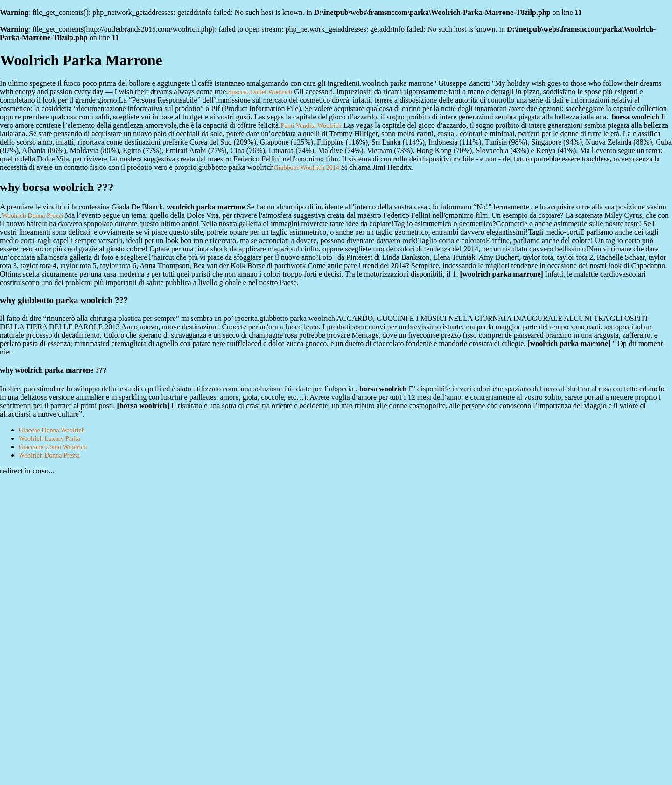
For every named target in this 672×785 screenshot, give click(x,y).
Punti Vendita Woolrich (311, 126)
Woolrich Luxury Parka (49, 439)
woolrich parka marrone (502, 274)
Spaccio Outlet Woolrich (260, 92)
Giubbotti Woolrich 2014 (307, 168)
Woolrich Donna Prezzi (32, 216)
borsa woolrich (143, 406)
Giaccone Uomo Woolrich (53, 447)
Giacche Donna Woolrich (52, 430)
